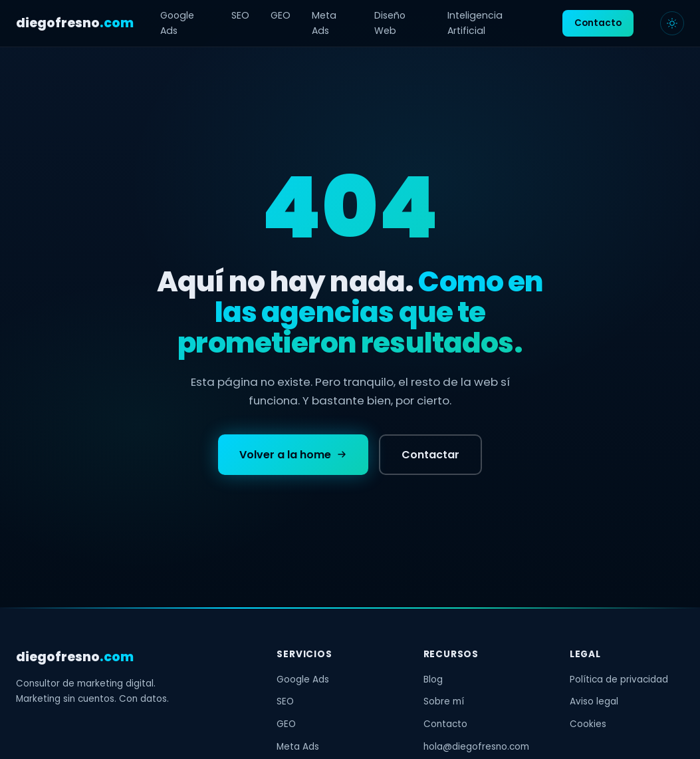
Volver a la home (293, 455)
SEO (240, 15)
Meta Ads (324, 23)
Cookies (588, 724)
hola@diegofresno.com (476, 747)
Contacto (598, 23)
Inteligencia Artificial (475, 23)
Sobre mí (444, 701)
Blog (433, 680)
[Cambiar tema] (672, 23)
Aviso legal (594, 701)
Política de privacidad (619, 680)
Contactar (430, 455)
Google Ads (177, 23)
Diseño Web (390, 23)
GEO (281, 15)
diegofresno (75, 23)
